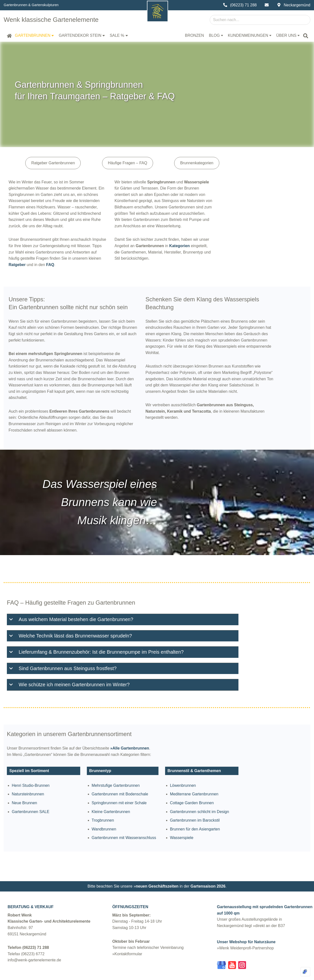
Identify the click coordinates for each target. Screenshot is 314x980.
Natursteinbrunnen (30, 776)
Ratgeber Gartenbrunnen (70, 163)
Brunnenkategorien (249, 163)
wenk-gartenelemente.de (46, 974)
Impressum (147, 974)
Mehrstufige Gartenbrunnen (141, 767)
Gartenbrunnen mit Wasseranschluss (149, 820)
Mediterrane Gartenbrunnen (241, 776)
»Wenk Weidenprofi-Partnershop (245, 931)
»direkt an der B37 (269, 909)
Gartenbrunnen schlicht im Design (247, 793)
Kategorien (206, 233)
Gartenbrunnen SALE (32, 793)
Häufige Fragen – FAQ (162, 163)
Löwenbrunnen (230, 767)
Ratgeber (136, 239)
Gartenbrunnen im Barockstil (242, 802)
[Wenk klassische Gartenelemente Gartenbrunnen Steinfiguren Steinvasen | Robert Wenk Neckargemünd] (52, 20)
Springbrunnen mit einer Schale (144, 784)
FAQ (32, 246)
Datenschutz (180, 974)
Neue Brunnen (26, 784)
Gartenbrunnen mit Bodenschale (145, 776)
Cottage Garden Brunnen (239, 784)
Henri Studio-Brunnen (32, 767)
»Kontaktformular (127, 937)
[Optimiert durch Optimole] (305, 972)
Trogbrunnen (128, 802)
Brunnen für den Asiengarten (242, 811)
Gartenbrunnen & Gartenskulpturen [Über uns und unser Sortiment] (31, 5)
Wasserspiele (229, 820)
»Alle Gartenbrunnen (131, 729)
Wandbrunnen (129, 811)
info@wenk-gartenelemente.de (34, 944)
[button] (53, 36)
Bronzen (194, 35)
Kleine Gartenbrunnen (136, 793)
